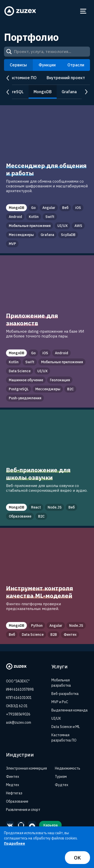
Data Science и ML (66, 727)
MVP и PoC (60, 702)
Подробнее (15, 843)
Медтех (13, 785)
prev (8, 78)
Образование (17, 801)
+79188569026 (18, 714)
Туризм (61, 777)
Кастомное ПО (22, 78)
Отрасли (76, 65)
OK (77, 858)
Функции (47, 65)
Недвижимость (68, 768)
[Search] (9, 52)
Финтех (13, 777)
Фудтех (62, 785)
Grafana (69, 92)
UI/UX (56, 718)
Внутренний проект (66, 78)
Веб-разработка (65, 694)
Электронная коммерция (26, 768)
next (86, 92)
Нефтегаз (14, 793)
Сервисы (18, 65)
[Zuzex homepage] (20, 11)
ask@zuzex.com (19, 722)
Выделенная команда (70, 710)
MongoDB (43, 92)
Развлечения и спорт (23, 810)
